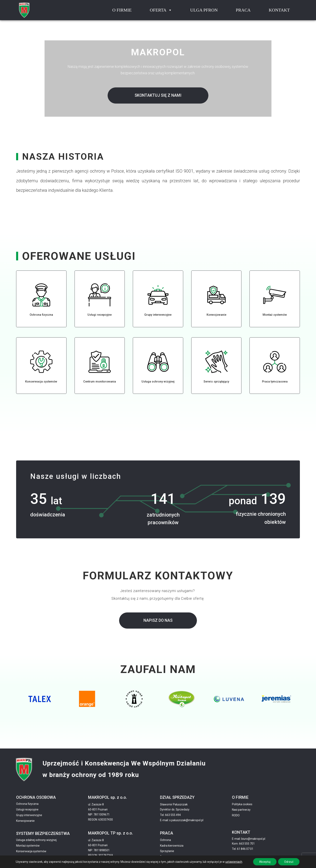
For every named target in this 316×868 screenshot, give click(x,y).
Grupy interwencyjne (29, 815)
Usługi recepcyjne (27, 809)
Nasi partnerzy (241, 810)
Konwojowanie (25, 821)
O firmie (122, 10)
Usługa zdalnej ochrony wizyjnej (36, 840)
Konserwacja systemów (31, 851)
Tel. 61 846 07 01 (243, 849)
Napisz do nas (158, 620)
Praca (243, 10)
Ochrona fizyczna (27, 804)
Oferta (161, 10)
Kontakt (279, 10)
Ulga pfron (204, 10)
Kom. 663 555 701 (243, 844)
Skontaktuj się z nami (158, 95)
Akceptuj (265, 862)
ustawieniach (234, 862)
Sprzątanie (167, 851)
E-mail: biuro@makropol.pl (249, 839)
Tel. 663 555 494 (170, 815)
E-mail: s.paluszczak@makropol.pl (182, 820)
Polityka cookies (242, 804)
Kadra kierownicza (172, 846)
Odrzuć (289, 862)
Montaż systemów (28, 846)
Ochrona (165, 840)
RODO (236, 815)
